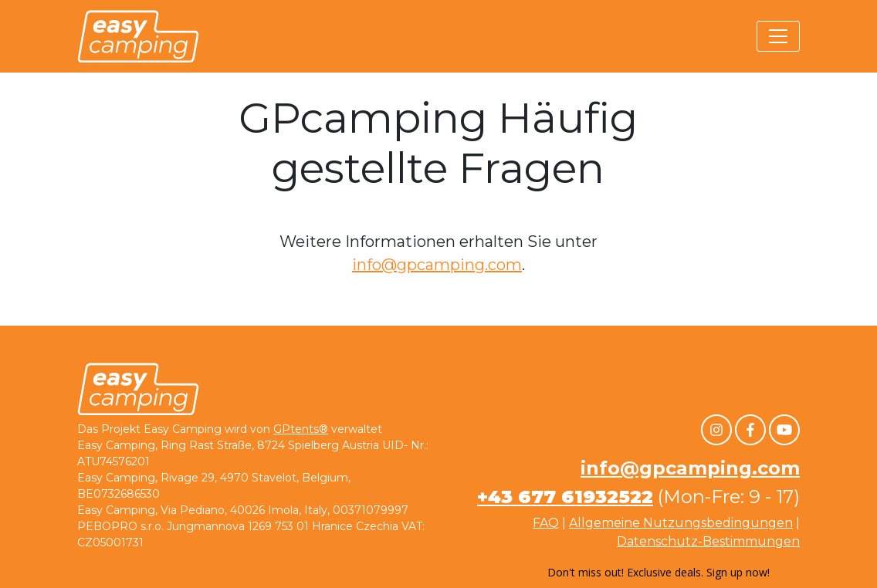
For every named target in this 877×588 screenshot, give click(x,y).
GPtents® (301, 429)
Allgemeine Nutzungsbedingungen (681, 523)
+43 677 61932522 (565, 497)
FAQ (546, 523)
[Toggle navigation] (778, 36)
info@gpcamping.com (437, 265)
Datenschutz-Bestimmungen (708, 541)
